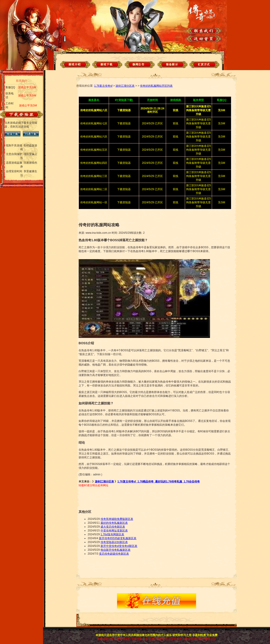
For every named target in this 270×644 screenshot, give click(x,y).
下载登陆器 (124, 123)
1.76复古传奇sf (103, 86)
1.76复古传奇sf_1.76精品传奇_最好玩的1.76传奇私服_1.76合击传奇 (159, 482)
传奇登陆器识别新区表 (114, 542)
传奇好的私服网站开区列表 (156, 86)
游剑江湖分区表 (125, 86)
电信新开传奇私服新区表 (116, 550)
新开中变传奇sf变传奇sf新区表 (119, 546)
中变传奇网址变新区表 (114, 531)
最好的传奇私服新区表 (114, 523)
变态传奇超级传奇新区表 (114, 554)
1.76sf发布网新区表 (112, 534)
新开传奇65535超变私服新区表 (118, 538)
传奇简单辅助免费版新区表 (117, 519)
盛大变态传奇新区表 (113, 527)
